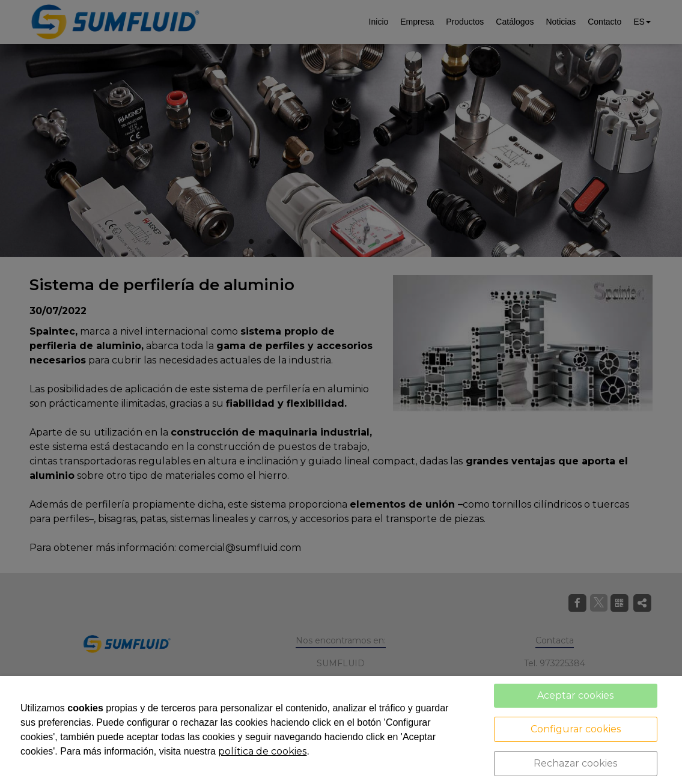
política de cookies (262, 751)
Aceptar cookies (575, 695)
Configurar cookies (576, 729)
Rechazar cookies (575, 763)
